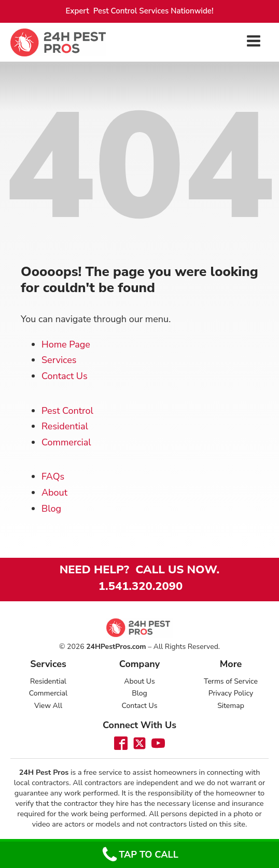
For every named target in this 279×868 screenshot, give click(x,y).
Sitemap (231, 706)
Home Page (66, 344)
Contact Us (65, 376)
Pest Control (67, 411)
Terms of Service (231, 681)
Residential (65, 426)
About (54, 493)
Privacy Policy (231, 693)
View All (48, 706)
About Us (139, 681)
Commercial (66, 442)
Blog (51, 509)
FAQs (53, 476)
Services (59, 360)
